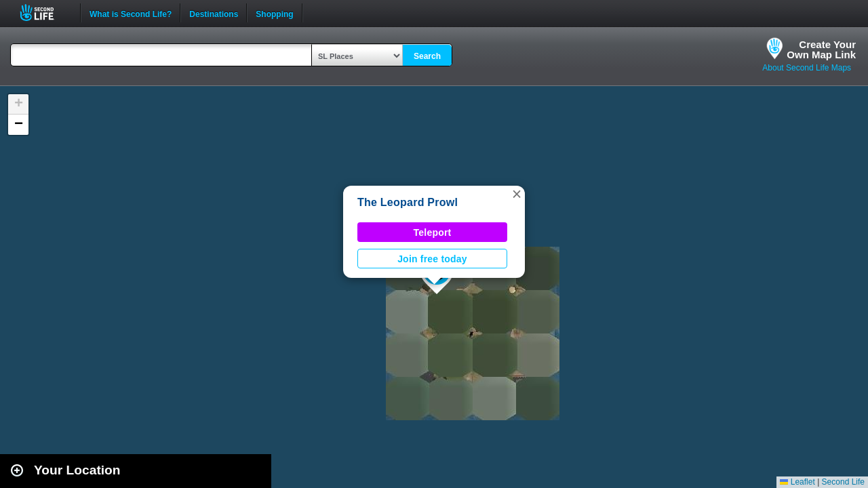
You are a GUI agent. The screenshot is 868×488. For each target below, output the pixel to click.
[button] (517, 194)
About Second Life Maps (807, 68)
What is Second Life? (131, 13)
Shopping (274, 13)
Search (427, 56)
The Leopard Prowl (408, 202)
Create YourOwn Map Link (821, 49)
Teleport (433, 232)
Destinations (214, 13)
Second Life (44, 13)
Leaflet (797, 482)
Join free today (432, 259)
